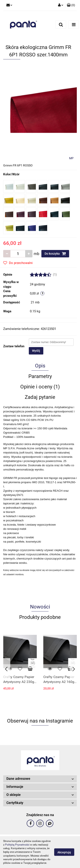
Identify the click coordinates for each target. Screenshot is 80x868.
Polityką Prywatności (17, 845)
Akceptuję (64, 852)
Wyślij (36, 351)
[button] (71, 5)
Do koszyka (55, 254)
